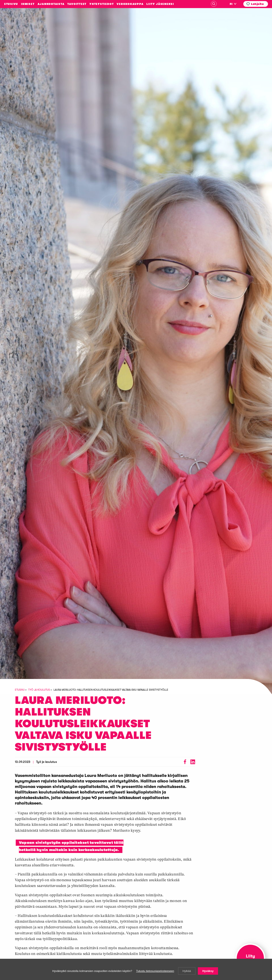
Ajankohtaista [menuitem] (51, 4)
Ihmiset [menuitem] (28, 4)
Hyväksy (208, 971)
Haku (214, 4)
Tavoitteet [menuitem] (77, 4)
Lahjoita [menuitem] (257, 4)
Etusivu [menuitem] (11, 4)
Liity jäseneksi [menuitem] (160, 4)
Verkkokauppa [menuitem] (130, 4)
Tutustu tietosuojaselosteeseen (155, 971)
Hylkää (187, 971)
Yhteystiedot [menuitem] (102, 4)
